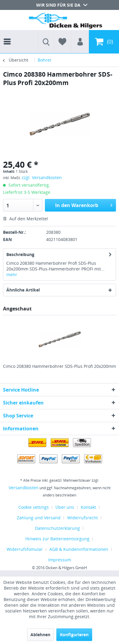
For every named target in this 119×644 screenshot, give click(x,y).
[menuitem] (9, 36)
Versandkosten (24, 488)
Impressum (60, 560)
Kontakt (88, 507)
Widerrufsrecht (83, 518)
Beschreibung (20, 254)
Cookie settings (34, 507)
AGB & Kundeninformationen (79, 549)
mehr (12, 275)
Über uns (65, 507)
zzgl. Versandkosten (42, 177)
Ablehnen (40, 635)
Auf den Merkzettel (25, 219)
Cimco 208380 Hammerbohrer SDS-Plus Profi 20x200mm (59, 366)
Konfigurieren (74, 635)
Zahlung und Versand (39, 518)
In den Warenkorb (84, 204)
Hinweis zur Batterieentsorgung (57, 539)
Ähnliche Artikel (23, 290)
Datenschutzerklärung (57, 528)
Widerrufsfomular (25, 549)
